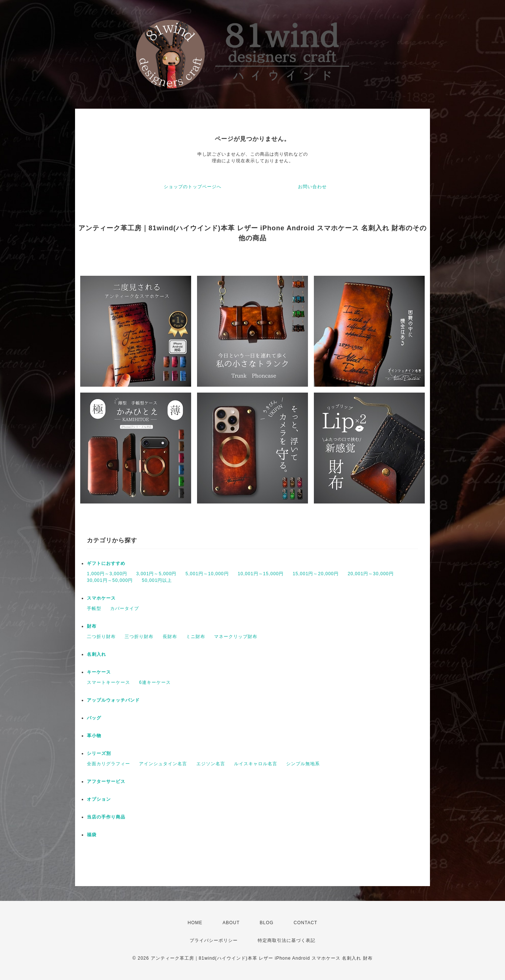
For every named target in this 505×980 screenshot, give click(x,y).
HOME (195, 923)
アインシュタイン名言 (163, 764)
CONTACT (305, 923)
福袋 (92, 835)
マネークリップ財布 (236, 637)
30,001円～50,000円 (110, 580)
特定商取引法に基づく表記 (287, 940)
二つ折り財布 (101, 637)
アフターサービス (106, 781)
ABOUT (231, 923)
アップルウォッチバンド (113, 700)
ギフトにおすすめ (106, 563)
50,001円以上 (157, 580)
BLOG (267, 923)
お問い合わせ (312, 187)
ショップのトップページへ (193, 187)
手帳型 (94, 608)
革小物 (94, 736)
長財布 (170, 637)
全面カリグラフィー (109, 764)
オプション (99, 799)
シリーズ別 (99, 753)
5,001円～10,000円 (207, 574)
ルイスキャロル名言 (256, 764)
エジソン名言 (211, 764)
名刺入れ (96, 654)
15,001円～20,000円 (316, 574)
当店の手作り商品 (106, 817)
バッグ (94, 718)
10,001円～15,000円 (261, 574)
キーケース (99, 672)
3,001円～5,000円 (156, 574)
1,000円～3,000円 (107, 574)
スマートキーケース (109, 682)
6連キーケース (155, 682)
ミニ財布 (196, 637)
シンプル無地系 (303, 764)
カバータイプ (125, 608)
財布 (92, 626)
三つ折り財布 (139, 637)
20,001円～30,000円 (370, 574)
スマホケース (101, 598)
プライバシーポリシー (214, 940)
